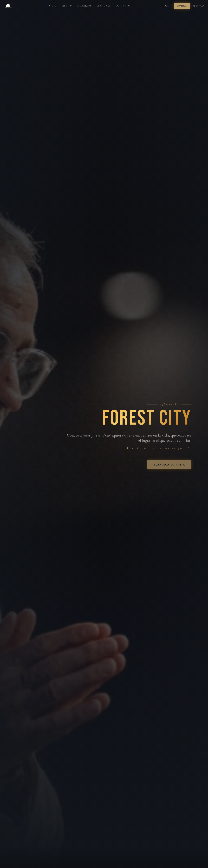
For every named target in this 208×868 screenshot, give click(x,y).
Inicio (52, 3)
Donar (182, 3)
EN (168, 3)
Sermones (104, 3)
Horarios (84, 3)
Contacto (123, 3)
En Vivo (67, 3)
